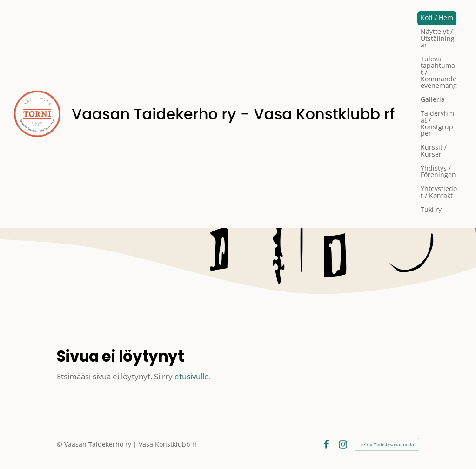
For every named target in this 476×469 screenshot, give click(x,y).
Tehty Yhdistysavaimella (387, 444)
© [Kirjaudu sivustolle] (60, 444)
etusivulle (192, 376)
